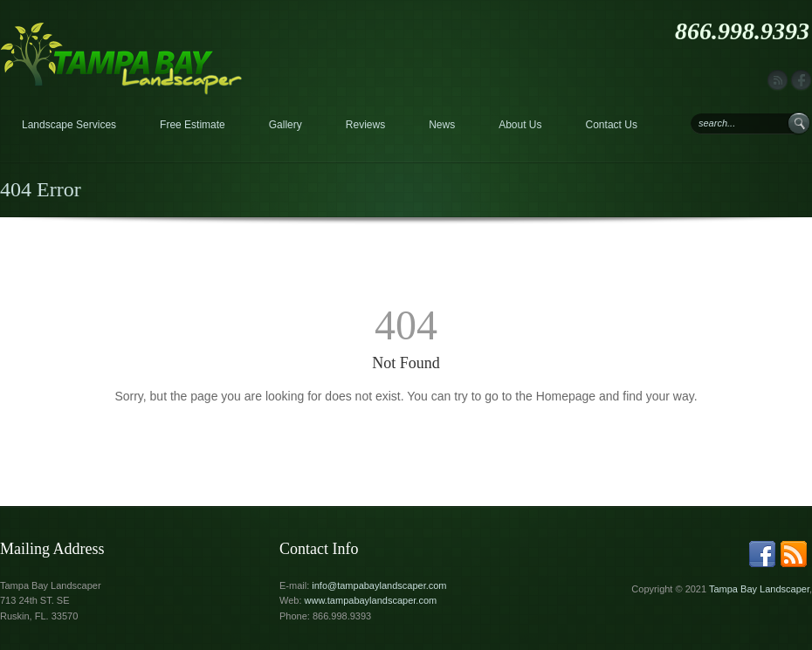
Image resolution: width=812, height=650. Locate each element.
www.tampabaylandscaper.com (371, 600)
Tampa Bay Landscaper (759, 589)
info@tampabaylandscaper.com (379, 585)
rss (778, 81)
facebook (801, 81)
